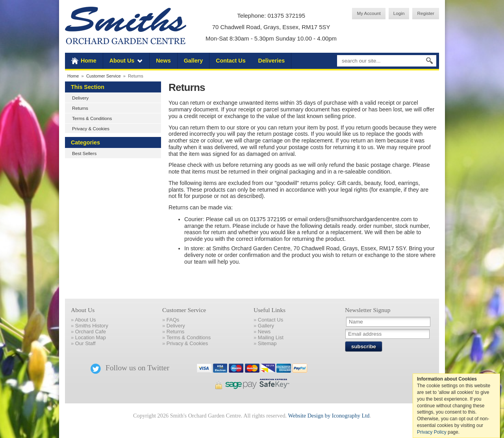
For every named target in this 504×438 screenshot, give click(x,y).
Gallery (193, 61)
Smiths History (92, 326)
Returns (80, 108)
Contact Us (231, 61)
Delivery (80, 98)
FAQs (173, 320)
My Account (369, 13)
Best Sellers (84, 153)
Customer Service (104, 76)
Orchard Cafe (91, 332)
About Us (122, 61)
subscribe (364, 347)
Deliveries (272, 61)
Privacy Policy (432, 432)
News (163, 61)
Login (399, 13)
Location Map (91, 337)
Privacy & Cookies (91, 128)
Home (89, 61)
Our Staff (85, 343)
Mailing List (271, 337)
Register (426, 13)
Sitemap (267, 343)
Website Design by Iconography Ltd (329, 416)
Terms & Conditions (92, 118)
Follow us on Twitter (130, 368)
